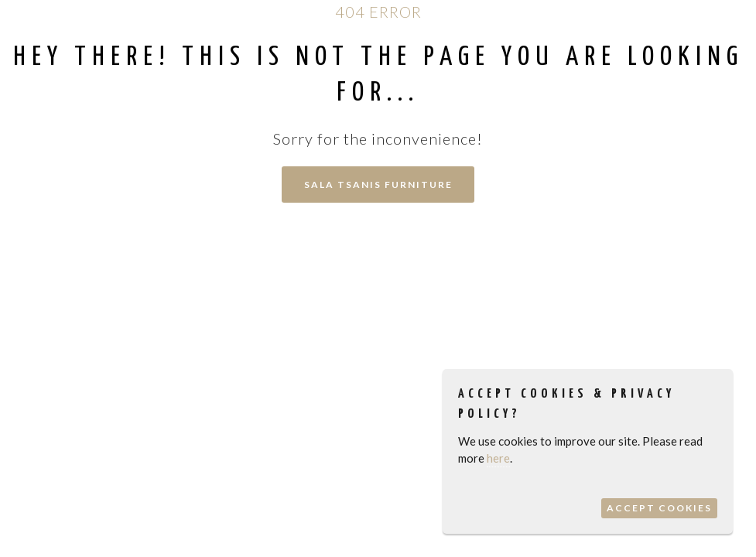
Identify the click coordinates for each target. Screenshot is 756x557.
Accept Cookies (659, 508)
